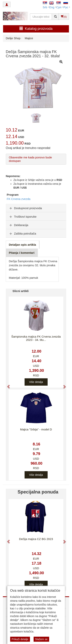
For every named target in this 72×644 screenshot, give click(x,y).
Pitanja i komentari (22, 253)
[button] (7, 385)
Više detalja (36, 382)
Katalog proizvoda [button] (36, 29)
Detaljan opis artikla (22, 245)
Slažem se (41, 639)
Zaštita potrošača (22, 233)
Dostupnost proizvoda (25, 208)
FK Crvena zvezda (19, 199)
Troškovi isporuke (23, 217)
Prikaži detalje (20, 639)
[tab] (36, 208)
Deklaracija (18, 225)
